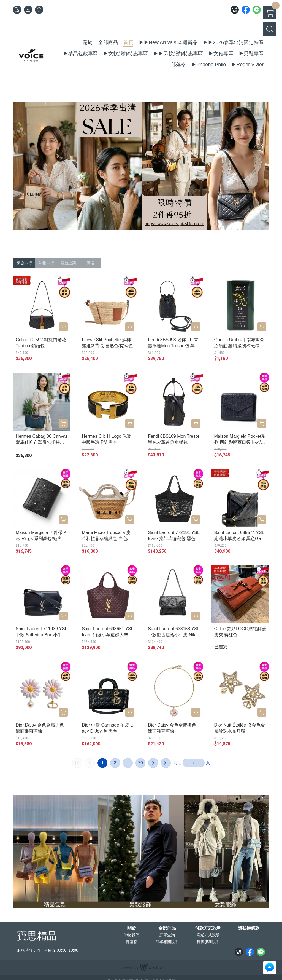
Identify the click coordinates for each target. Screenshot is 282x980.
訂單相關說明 (167, 942)
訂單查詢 (167, 935)
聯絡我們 (132, 935)
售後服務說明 (208, 942)
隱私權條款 (249, 928)
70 (140, 763)
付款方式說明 (208, 928)
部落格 (132, 942)
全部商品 (167, 928)
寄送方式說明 (208, 935)
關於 (132, 928)
